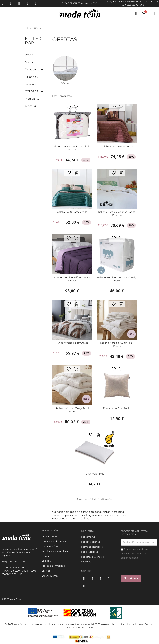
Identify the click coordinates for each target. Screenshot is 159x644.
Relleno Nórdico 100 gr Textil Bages (117, 344)
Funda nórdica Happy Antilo (72, 343)
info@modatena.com (117, 2)
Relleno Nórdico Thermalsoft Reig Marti (117, 279)
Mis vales (86, 562)
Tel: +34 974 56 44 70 (13, 567)
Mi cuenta (87, 531)
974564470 (134, 2)
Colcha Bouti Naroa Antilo (72, 212)
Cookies (46, 571)
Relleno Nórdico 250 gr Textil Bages (72, 410)
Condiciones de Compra (54, 541)
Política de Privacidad (53, 566)
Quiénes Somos (50, 576)
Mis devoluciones (91, 542)
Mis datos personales (92, 557)
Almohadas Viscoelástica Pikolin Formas (72, 148)
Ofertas (65, 83)
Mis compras (88, 537)
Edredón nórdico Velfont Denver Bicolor (72, 279)
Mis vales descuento (92, 547)
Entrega (46, 556)
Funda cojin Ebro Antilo (117, 408)
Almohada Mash (94, 474)
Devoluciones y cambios (55, 551)
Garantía (46, 561)
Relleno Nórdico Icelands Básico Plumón (117, 214)
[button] (76, 107)
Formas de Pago (50, 546)
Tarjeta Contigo (50, 536)
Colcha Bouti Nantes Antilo (117, 146)
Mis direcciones (90, 552)
